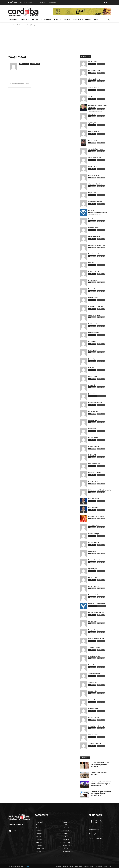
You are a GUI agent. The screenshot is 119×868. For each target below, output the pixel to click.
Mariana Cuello (94, 499)
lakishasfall (92, 455)
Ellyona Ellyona (94, 271)
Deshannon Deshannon (97, 245)
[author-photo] (14, 66)
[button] (109, 20)
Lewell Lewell (93, 481)
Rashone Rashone (95, 595)
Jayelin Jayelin (93, 350)
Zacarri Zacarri (93, 735)
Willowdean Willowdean (97, 726)
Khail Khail (92, 429)
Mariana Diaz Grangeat (96, 516)
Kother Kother (93, 437)
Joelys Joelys (93, 376)
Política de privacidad (96, 838)
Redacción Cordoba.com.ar (98, 604)
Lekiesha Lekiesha (95, 472)
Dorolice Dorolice (94, 254)
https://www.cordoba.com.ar (95, 214)
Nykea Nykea (93, 569)
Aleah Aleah (92, 62)
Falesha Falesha (94, 298)
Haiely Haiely (93, 324)
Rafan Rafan (93, 577)
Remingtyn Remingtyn (96, 612)
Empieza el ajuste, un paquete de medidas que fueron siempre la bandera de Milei (101, 784)
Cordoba (91, 210)
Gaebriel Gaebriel (94, 315)
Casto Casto (92, 166)
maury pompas (94, 525)
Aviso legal (92, 834)
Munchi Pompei (94, 542)
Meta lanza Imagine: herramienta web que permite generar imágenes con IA (101, 794)
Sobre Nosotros (94, 830)
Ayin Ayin (92, 114)
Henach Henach (94, 333)
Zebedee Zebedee (95, 744)
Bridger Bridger (94, 131)
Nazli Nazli (92, 551)
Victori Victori (93, 709)
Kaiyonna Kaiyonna (95, 403)
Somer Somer (93, 665)
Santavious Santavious (96, 639)
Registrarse (53, 2)
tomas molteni (93, 691)
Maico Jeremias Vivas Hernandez (100, 490)
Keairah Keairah (94, 420)
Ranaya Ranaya (94, 586)
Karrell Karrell (93, 411)
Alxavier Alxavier (94, 79)
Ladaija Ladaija (94, 446)
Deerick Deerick (94, 228)
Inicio (9, 25)
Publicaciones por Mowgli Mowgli (26, 25)
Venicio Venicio (94, 700)
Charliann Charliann (95, 184)
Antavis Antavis (94, 88)
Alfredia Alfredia (94, 70)
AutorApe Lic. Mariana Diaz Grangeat (98, 106)
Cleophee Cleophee (95, 201)
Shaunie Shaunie (94, 647)
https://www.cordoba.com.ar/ (95, 111)
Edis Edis (91, 263)
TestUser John (93, 682)
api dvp (91, 97)
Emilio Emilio (93, 280)
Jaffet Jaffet (92, 341)
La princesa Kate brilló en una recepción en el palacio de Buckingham (100, 765)
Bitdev (28, 866)
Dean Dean (92, 219)
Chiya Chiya (92, 193)
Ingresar (43, 2)
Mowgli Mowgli (94, 534)
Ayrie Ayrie (92, 123)
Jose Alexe (92, 394)
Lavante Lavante (94, 464)
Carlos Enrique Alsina (96, 149)
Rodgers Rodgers (94, 630)
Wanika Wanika (94, 717)
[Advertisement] (60, 40)
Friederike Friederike (96, 306)
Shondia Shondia (94, 656)
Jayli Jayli (91, 368)
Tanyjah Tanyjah (94, 674)
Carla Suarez (93, 140)
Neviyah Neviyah (94, 560)
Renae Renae (93, 621)
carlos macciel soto (95, 158)
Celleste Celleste (94, 175)
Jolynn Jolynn (93, 385)
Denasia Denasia (94, 236)
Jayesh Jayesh (93, 359)
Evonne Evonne (94, 289)
